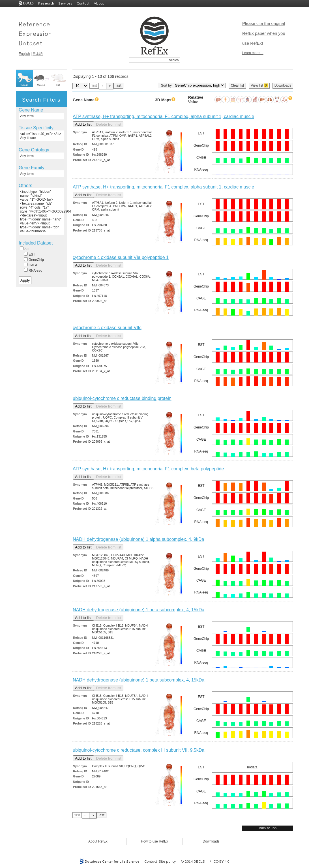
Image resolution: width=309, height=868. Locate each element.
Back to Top (268, 828)
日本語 (38, 54)
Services (65, 3)
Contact (83, 3)
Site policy (167, 861)
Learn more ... (253, 53)
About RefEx (98, 841)
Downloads (283, 85)
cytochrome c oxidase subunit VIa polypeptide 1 (121, 257)
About (99, 3)
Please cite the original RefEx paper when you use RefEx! (264, 33)
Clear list (237, 85)
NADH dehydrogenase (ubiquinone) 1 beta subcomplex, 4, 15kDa (139, 610)
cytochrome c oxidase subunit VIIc (107, 328)
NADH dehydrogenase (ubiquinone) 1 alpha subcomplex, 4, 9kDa (138, 539)
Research (46, 3)
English (24, 54)
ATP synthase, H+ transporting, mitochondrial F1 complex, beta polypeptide (148, 469)
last (118, 85)
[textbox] (148, 60)
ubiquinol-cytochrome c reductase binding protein (122, 398)
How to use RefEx (154, 841)
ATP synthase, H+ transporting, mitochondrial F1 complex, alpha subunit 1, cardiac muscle (163, 116)
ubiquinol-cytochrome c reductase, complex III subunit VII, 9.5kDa (139, 750)
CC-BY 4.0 (221, 861)
